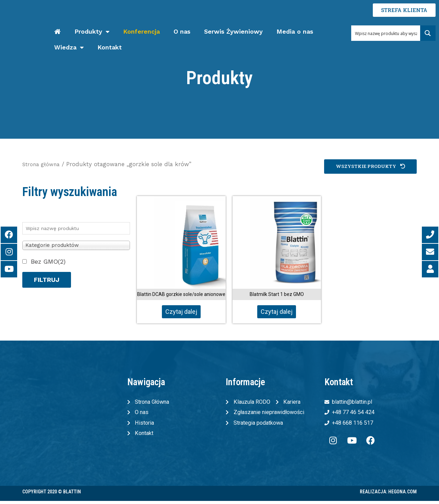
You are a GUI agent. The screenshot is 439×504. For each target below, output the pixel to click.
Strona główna (43, 164)
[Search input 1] (386, 33)
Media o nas (295, 31)
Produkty (92, 32)
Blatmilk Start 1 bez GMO (277, 294)
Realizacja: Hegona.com (388, 495)
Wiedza (69, 48)
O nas (182, 31)
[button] (368, 167)
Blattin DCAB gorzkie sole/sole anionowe (181, 294)
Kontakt (110, 47)
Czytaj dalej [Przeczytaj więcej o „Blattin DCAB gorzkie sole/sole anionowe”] (181, 312)
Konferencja (141, 31)
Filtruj (47, 280)
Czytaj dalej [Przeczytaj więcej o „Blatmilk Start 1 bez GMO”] (277, 312)
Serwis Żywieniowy (233, 31)
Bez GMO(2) (48, 261)
